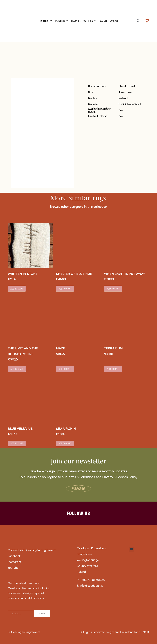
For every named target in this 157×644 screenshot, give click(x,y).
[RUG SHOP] (46, 21)
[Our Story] (90, 21)
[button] (138, 21)
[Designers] (62, 21)
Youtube (13, 567)
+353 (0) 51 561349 (93, 579)
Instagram (14, 561)
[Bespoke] (103, 21)
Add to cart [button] (17, 289)
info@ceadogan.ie (92, 585)
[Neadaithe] (76, 21)
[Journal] (116, 21)
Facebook (14, 556)
